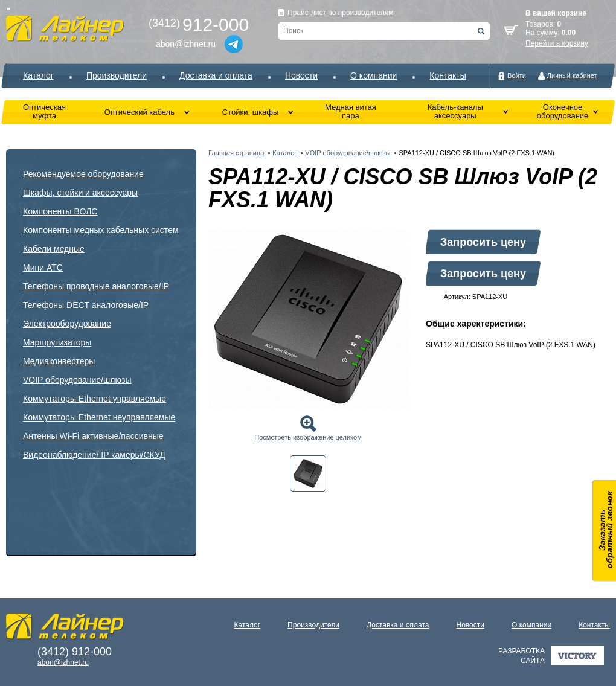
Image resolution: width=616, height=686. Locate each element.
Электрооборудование (67, 324)
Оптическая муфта (44, 111)
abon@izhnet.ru (186, 44)
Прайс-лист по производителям (341, 13)
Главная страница (236, 153)
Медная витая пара (351, 111)
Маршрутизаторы (57, 342)
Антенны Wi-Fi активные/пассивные (93, 436)
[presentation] (308, 473)
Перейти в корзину (557, 43)
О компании (374, 75)
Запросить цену (483, 242)
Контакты (448, 75)
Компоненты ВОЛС (60, 211)
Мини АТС (43, 268)
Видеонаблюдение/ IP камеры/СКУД (94, 455)
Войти (517, 75)
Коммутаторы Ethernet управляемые (95, 399)
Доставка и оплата (216, 75)
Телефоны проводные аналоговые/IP (96, 286)
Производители (117, 75)
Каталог (38, 75)
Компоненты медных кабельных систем (101, 230)
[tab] (308, 473)
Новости (301, 75)
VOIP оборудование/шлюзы (77, 380)
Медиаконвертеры (59, 361)
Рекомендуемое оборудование (83, 174)
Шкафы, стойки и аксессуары (80, 193)
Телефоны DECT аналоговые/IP (86, 305)
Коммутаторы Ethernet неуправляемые (99, 417)
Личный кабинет (572, 75)
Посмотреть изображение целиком (308, 437)
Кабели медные (54, 249)
